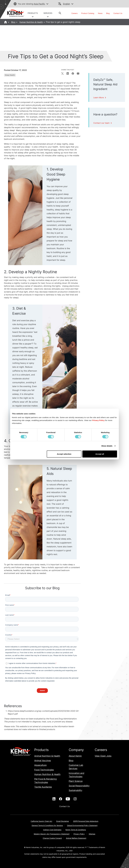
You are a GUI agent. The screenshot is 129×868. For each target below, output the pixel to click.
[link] (15, 13)
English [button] (66, 4)
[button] (47, 4)
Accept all (100, 454)
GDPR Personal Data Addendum (86, 821)
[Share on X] (62, 74)
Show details (107, 446)
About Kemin (75, 756)
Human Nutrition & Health (31, 22)
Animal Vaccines (43, 761)
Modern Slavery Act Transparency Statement (52, 834)
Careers (74, 13)
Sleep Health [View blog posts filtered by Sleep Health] (10, 75)
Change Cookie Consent (52, 838)
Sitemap (92, 834)
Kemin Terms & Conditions (76, 830)
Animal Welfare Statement (76, 838)
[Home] (6, 22)
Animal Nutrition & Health (47, 756)
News (100, 13)
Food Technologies (44, 770)
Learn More (100, 97)
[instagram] (75, 799)
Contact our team (103, 123)
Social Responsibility (79, 786)
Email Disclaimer (63, 821)
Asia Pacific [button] (39, 4)
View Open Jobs (103, 756)
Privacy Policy (79, 834)
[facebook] (61, 799)
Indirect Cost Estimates (52, 830)
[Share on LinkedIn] (68, 74)
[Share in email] (78, 74)
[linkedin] (54, 799)
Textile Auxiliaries (43, 787)
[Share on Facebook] (73, 74)
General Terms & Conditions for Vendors (47, 825)
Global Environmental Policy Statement (82, 825)
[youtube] (68, 799)
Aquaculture (40, 765)
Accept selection (64, 454)
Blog (108, 13)
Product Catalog (88, 13)
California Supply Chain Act (41, 821)
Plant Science (76, 781)
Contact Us (118, 13)
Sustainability (75, 790)
